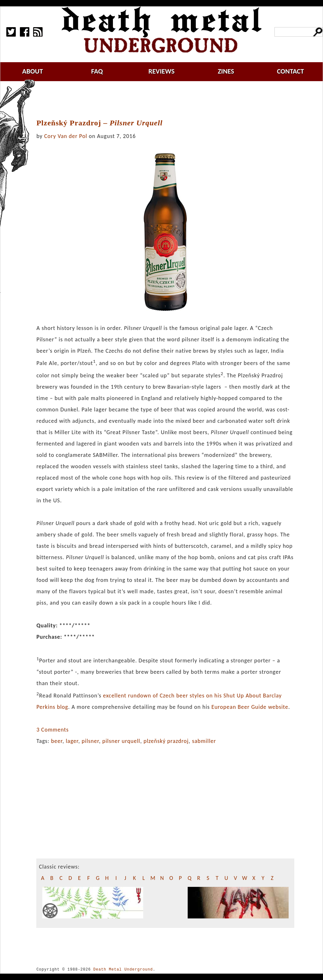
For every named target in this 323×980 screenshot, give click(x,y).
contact (291, 71)
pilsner (90, 741)
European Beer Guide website (250, 707)
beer (57, 741)
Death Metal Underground (123, 969)
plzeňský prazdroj (166, 741)
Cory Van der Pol (66, 136)
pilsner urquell (121, 741)
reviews (162, 71)
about (32, 71)
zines (226, 71)
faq (97, 71)
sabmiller (204, 741)
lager (72, 741)
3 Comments (52, 730)
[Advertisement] (169, 100)
